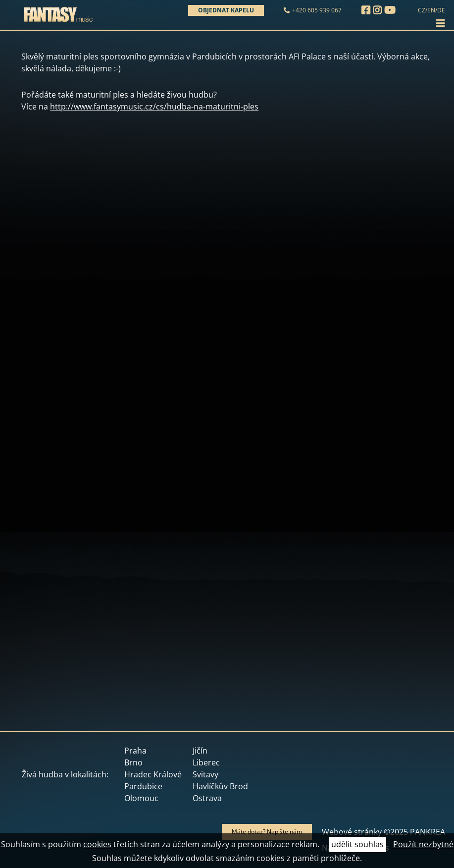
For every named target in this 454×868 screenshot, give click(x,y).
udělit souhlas (357, 844)
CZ (422, 10)
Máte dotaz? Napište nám (267, 832)
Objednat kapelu (226, 10)
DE (441, 10)
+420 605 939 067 (317, 10)
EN (431, 10)
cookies (97, 844)
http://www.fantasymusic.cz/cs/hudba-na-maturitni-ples (154, 107)
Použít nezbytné (423, 844)
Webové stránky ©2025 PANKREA (383, 832)
